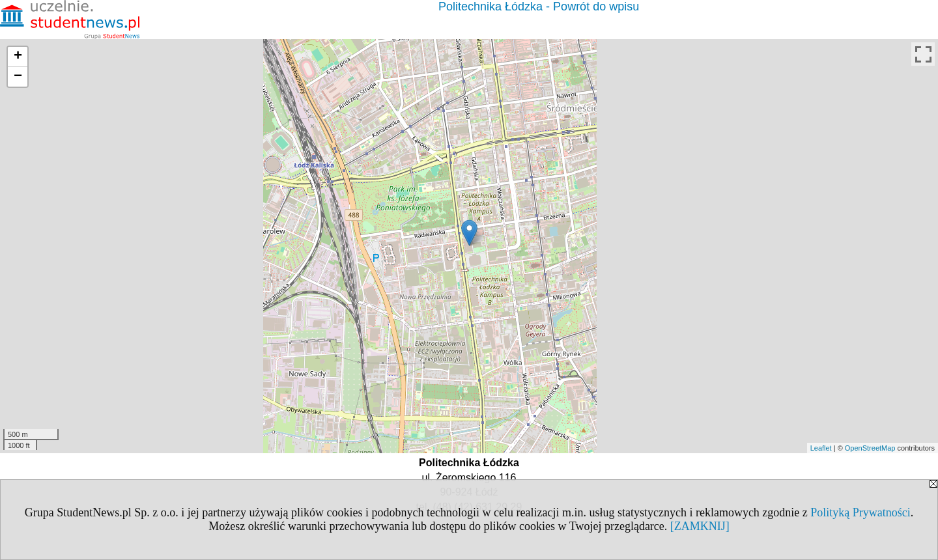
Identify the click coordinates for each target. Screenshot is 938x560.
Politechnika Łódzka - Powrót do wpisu (539, 7)
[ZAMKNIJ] (700, 526)
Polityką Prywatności (860, 512)
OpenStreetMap (870, 448)
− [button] (18, 77)
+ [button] (18, 57)
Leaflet (821, 448)
